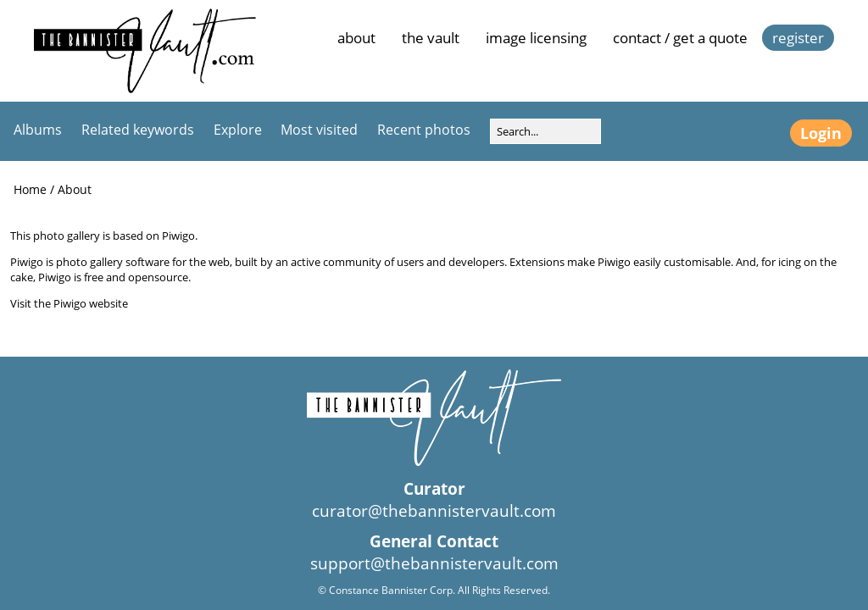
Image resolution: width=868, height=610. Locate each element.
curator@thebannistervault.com (434, 511)
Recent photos (424, 130)
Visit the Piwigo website (69, 303)
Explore (238, 130)
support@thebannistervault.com (434, 563)
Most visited (319, 130)
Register (798, 38)
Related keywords (138, 130)
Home (30, 189)
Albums (38, 130)
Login (821, 133)
